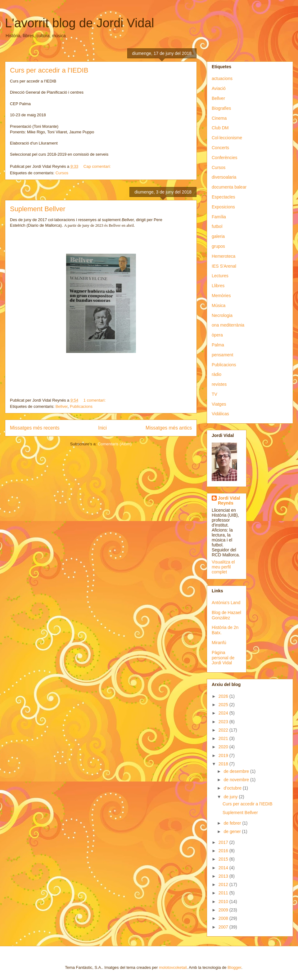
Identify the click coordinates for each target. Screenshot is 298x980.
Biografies (221, 108)
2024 (224, 713)
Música (219, 305)
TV (214, 394)
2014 (224, 868)
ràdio (217, 374)
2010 (224, 902)
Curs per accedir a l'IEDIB (49, 70)
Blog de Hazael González (226, 615)
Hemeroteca (223, 256)
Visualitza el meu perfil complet (223, 567)
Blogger (234, 967)
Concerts (220, 148)
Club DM (220, 128)
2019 (224, 755)
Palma (218, 345)
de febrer (233, 823)
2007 (224, 927)
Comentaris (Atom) (115, 444)
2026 (224, 696)
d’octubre (233, 788)
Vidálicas (220, 414)
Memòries (221, 296)
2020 (224, 747)
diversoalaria (224, 177)
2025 (224, 705)
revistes (219, 384)
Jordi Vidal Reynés (229, 501)
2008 (224, 918)
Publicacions (81, 406)
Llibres (218, 286)
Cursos (62, 173)
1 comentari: (95, 400)
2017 (224, 842)
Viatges (219, 404)
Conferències (225, 158)
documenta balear (229, 187)
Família (219, 217)
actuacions (222, 78)
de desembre (237, 771)
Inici (102, 428)
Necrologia (222, 315)
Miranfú (219, 643)
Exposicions (223, 207)
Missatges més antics (169, 428)
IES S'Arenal (224, 266)
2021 (224, 738)
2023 (224, 722)
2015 (224, 859)
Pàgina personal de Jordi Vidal (223, 658)
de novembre (237, 780)
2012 (224, 884)
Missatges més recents (35, 428)
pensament (222, 355)
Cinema (219, 118)
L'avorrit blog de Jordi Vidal (80, 23)
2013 (224, 876)
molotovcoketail (173, 967)
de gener (233, 831)
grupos (218, 246)
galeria (218, 236)
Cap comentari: (98, 166)
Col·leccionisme (227, 138)
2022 (224, 730)
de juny (231, 797)
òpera (217, 335)
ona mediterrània (228, 325)
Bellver (62, 406)
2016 (224, 851)
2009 (224, 910)
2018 (224, 764)
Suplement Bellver (38, 209)
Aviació (219, 88)
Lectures (220, 276)
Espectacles (223, 197)
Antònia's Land (226, 603)
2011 (224, 893)
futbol (217, 226)
